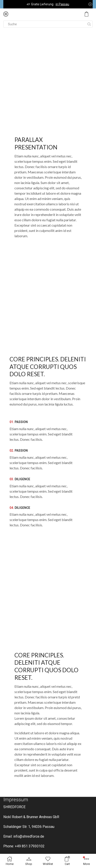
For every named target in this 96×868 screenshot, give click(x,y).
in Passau (62, 4)
